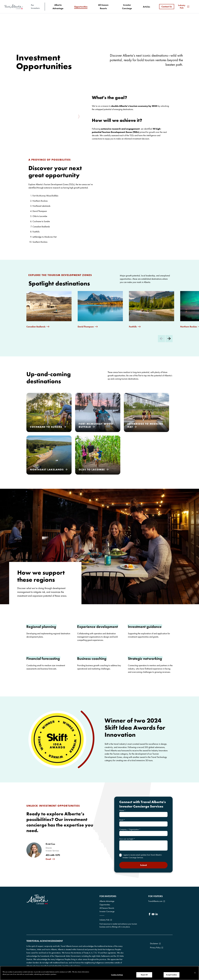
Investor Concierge (107, 911)
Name (122, 810)
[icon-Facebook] (150, 915)
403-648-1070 (53, 855)
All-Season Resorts (107, 908)
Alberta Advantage (107, 901)
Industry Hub (184, 7)
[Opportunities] (81, 7)
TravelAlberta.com (155, 901)
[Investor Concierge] (127, 7)
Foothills (133, 327)
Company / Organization (130, 829)
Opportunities (105, 905)
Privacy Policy (155, 948)
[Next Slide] (169, 339)
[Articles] (146, 7)
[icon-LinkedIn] (157, 915)
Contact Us (167, 7)
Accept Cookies (171, 975)
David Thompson (86, 327)
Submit (143, 865)
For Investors (35, 7)
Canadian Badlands (36, 327)
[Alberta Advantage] (58, 7)
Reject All (144, 975)
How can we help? (127, 839)
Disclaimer (154, 943)
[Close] (195, 973)
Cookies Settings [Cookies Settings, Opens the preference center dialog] (117, 975)
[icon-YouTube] (153, 915)
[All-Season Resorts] (103, 7)
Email (48, 859)
